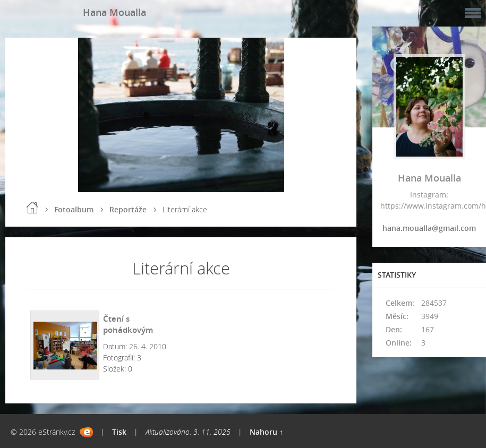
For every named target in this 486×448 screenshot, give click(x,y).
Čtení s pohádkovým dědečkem (128, 330)
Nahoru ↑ (266, 432)
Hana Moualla (114, 12)
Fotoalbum (74, 209)
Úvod (32, 208)
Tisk (119, 432)
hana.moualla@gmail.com (429, 228)
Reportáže (128, 209)
